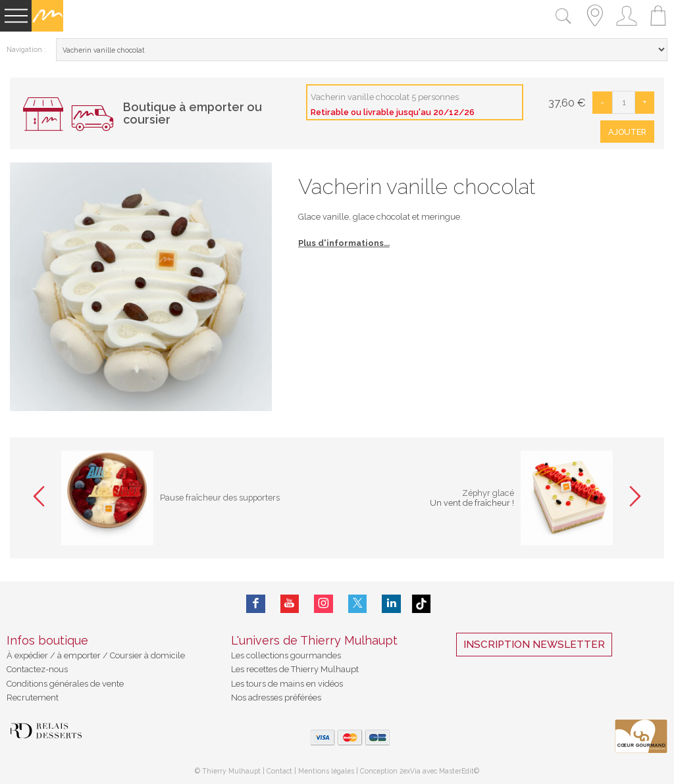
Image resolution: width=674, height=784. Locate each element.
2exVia (411, 771)
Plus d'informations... (344, 243)
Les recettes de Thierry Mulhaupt (295, 669)
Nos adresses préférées (276, 698)
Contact (279, 771)
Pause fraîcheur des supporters (220, 498)
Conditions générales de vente (65, 684)
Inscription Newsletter (534, 645)
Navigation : (26, 49)
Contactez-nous (37, 669)
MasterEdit (456, 771)
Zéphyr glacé (488, 493)
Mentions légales (326, 771)
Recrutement (33, 698)
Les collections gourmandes (286, 655)
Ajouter (627, 132)
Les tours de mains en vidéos (287, 684)
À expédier (28, 655)
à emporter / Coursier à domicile (120, 655)
